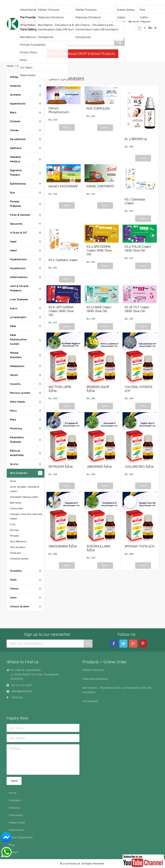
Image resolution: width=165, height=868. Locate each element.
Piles (13, 420)
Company (27, 3)
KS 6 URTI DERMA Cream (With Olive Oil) (61, 311)
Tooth (13, 580)
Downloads (105, 3)
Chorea (14, 130)
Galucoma (16, 224)
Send (14, 781)
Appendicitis (18, 104)
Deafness (16, 148)
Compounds (90, 701)
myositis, (16, 384)
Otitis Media (17, 402)
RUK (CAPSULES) (98, 108)
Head (13, 242)
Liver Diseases (19, 299)
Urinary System (20, 606)
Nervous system (20, 393)
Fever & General (20, 215)
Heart (13, 250)
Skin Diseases (19, 473)
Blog (143, 3)
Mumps (14, 530)
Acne (13, 481)
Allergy (14, 77)
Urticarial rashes (19, 559)
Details (67, 127)
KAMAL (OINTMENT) (100, 186)
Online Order (84, 3)
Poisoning (16, 428)
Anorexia (15, 95)
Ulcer (13, 598)
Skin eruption (18, 547)
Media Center (126, 3)
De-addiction (18, 139)
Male (13, 326)
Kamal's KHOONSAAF (63, 186)
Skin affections (18, 541)
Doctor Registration (21, 837)
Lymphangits (18, 317)
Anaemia (15, 86)
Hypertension (18, 259)
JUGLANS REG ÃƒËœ (139, 467)
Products (44, 3)
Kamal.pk (75, 864)
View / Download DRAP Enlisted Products (82, 54)
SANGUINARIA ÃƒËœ (63, 546)
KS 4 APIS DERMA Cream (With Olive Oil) (99, 250)
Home (11, 3)
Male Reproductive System (18, 339)
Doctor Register (140, 21)
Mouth (14, 375)
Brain (13, 113)
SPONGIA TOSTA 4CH (140, 546)
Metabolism (17, 366)
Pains (13, 411)
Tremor (14, 589)
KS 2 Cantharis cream (63, 260)
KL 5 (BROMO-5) (136, 139)
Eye (12, 193)
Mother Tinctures (93, 670)
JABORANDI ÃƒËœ (99, 467)
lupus (14, 308)
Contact (12, 8)
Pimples (15, 536)
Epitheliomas (18, 184)
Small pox (15, 553)
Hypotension (18, 268)
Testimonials (16, 830)
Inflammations (19, 277)
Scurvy (14, 464)
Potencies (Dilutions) (95, 679)
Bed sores (16, 503)
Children (15, 121)
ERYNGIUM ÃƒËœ (61, 467)
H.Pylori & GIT (19, 233)
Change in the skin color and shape (26, 516)
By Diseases (63, 3)
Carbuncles (16, 508)
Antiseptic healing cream (24, 497)
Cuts (13, 524)
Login (103, 21)
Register (118, 21)
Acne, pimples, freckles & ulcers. (25, 489)
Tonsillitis (16, 571)
